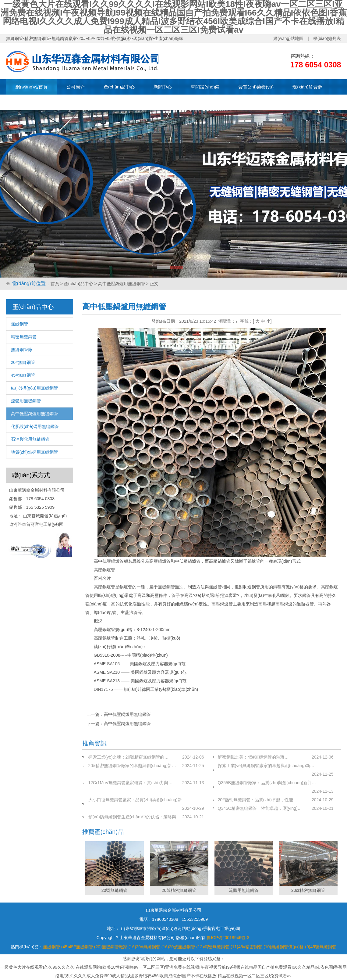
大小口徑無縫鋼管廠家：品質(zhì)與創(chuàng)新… (137, 800)
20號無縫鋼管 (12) (186, 947)
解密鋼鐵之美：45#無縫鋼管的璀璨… (253, 757)
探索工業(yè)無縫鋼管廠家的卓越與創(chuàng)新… (266, 766)
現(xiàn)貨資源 (307, 87)
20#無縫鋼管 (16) (153, 947)
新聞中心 (163, 87)
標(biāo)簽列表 (327, 38)
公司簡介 (76, 87)
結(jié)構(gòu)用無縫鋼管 (34, 388)
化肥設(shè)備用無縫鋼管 (35, 426)
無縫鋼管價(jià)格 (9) (291, 947)
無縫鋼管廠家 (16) (119, 947)
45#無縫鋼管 (23, 375)
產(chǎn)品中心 (119, 87)
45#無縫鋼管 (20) (85, 947)
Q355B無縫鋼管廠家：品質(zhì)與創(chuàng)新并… (267, 783)
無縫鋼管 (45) (56, 947)
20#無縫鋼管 (23, 362)
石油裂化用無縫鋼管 (30, 439)
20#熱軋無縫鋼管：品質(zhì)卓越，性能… (258, 800)
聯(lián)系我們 (30, 102)
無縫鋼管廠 (22, 350)
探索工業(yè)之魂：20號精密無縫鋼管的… (129, 757)
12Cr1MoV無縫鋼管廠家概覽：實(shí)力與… (131, 783)
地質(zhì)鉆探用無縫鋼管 (34, 452)
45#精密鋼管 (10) (255, 947)
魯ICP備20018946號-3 (228, 938)
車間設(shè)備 (205, 87)
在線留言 (72, 102)
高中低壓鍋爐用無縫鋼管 (122, 284)
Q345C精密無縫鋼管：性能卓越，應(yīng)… (260, 808)
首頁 (55, 284)
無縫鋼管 (19, 324)
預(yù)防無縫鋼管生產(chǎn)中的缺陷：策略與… (134, 817)
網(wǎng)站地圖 (288, 38)
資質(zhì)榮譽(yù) (256, 87)
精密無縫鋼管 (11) (221, 947)
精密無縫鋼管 (24, 337)
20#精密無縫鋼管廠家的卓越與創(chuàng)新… (132, 766)
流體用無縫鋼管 (26, 401)
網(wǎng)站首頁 (32, 87)
